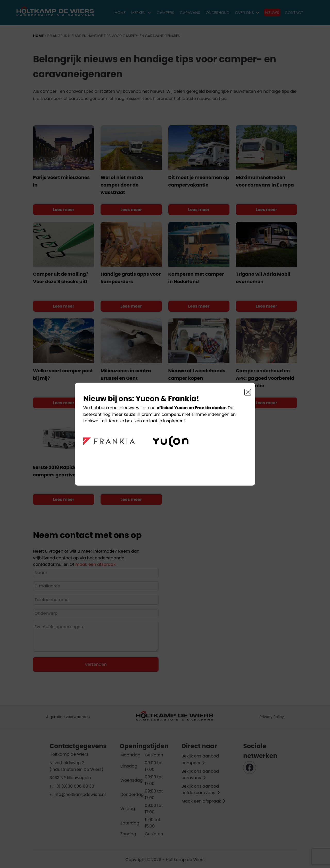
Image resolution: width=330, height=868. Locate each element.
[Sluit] (248, 392)
